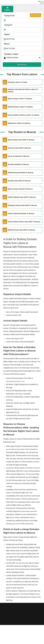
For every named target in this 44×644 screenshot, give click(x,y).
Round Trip (36, 16)
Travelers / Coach (11, 54)
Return (7, 44)
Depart (7, 34)
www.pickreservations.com (15, 381)
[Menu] (42, 2)
